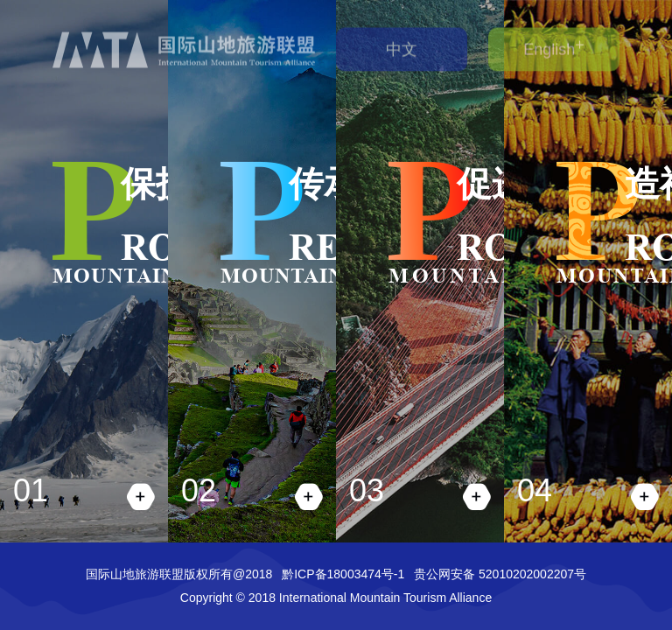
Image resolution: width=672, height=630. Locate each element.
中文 (402, 45)
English (549, 45)
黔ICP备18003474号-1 (343, 574)
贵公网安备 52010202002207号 (500, 574)
